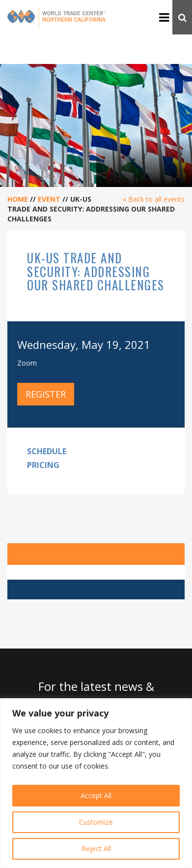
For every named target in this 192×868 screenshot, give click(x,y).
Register (46, 394)
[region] (96, 783)
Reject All (96, 849)
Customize (96, 822)
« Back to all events (154, 199)
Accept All (96, 795)
